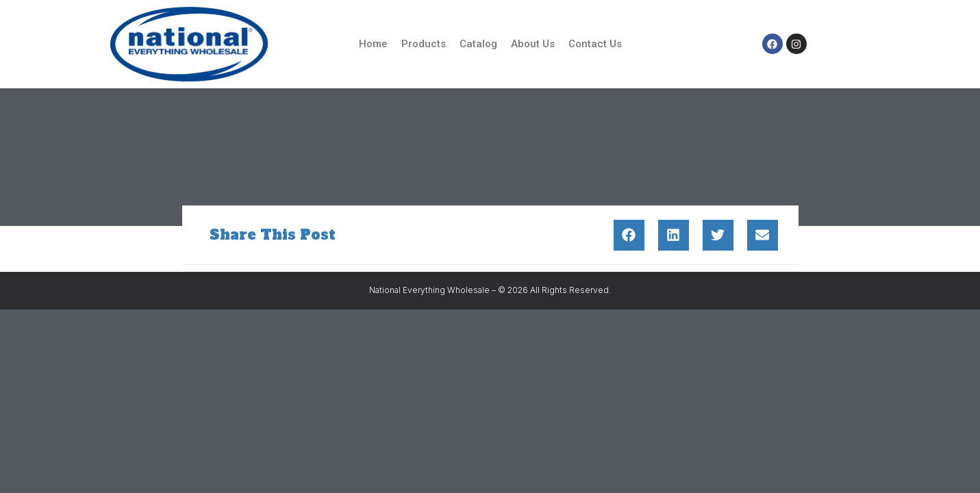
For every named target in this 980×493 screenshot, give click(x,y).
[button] (629, 235)
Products (424, 44)
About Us (533, 44)
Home (373, 44)
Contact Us (595, 44)
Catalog (478, 44)
